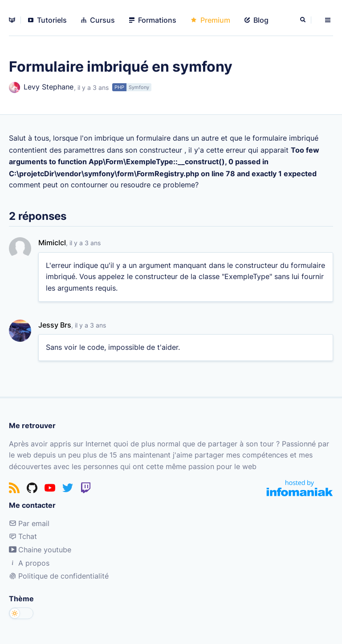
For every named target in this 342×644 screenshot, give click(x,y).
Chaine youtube (40, 550)
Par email (29, 523)
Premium (210, 20)
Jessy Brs (55, 325)
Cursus (98, 20)
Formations (153, 20)
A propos (29, 563)
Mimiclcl (52, 243)
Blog (256, 20)
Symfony (139, 87)
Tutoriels (47, 20)
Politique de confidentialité (59, 576)
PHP (119, 87)
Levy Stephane (41, 87)
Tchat (23, 536)
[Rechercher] (304, 20)
